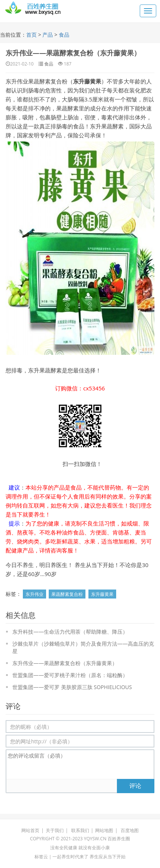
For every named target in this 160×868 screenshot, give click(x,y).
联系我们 (80, 830)
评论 (135, 786)
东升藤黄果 (102, 594)
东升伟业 (34, 594)
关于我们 (55, 830)
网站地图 (104, 830)
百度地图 (130, 830)
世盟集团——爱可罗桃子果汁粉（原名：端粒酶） (70, 675)
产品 (48, 35)
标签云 (41, 857)
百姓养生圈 (119, 839)
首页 (31, 35)
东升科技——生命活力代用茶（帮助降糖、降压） (70, 632)
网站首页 (30, 830)
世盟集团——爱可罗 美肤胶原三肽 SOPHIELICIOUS (72, 687)
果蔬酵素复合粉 (67, 594)
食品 (64, 35)
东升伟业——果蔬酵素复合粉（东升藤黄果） (73, 53)
